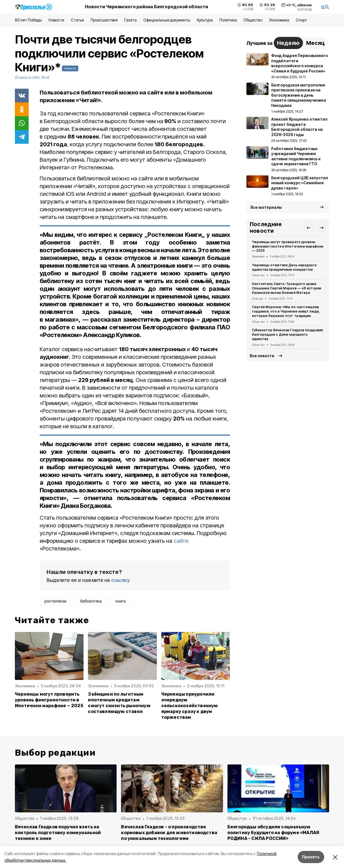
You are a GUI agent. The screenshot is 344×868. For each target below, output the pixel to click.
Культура (205, 20)
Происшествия (104, 20)
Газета (131, 20)
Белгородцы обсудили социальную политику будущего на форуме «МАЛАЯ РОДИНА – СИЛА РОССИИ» (273, 833)
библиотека (91, 601)
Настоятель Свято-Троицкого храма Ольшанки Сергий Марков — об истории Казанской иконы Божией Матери (287, 288)
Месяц (315, 43)
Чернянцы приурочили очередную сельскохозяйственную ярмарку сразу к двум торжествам (190, 706)
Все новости (262, 356)
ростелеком (55, 601)
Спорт (301, 20)
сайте (181, 541)
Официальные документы (167, 20)
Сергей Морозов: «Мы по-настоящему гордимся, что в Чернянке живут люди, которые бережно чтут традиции (286, 311)
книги (121, 601)
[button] (308, 227)
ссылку (120, 580)
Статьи (77, 20)
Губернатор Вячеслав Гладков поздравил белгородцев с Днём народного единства (287, 334)
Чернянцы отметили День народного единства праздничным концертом (284, 267)
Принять (311, 857)
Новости (56, 20)
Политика (228, 20)
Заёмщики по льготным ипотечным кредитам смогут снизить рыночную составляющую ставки (119, 703)
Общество (253, 20)
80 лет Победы (28, 20)
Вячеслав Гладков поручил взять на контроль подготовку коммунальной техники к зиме (58, 833)
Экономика (279, 20)
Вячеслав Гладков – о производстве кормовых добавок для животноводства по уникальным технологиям (169, 833)
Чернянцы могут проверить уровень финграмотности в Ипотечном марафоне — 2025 (49, 700)
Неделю (288, 43)
